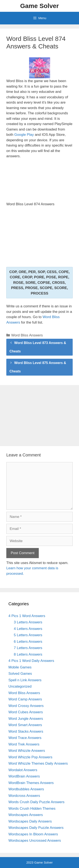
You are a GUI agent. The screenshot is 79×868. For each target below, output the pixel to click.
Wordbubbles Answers (26, 789)
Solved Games (20, 674)
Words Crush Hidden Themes (32, 809)
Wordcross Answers (24, 796)
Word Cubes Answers (26, 712)
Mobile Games (20, 667)
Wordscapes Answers (26, 815)
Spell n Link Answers (25, 680)
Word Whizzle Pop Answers (30, 757)
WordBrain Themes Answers (31, 783)
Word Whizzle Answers (27, 751)
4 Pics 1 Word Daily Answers (31, 661)
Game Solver (39, 6)
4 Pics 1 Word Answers (27, 616)
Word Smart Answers (25, 725)
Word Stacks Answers (26, 731)
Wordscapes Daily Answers (30, 821)
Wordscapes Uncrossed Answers (35, 841)
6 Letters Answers (28, 642)
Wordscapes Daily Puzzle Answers (36, 828)
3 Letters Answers (28, 622)
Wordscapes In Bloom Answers (33, 834)
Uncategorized (20, 686)
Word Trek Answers (24, 744)
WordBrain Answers (24, 776)
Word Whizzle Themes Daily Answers (38, 763)
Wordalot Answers (23, 770)
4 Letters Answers (28, 629)
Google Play (24, 135)
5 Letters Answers (28, 635)
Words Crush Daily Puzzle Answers (36, 802)
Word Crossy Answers (26, 706)
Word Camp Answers (25, 699)
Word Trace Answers (25, 738)
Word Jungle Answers (26, 719)
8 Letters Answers (28, 654)
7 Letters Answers (28, 648)
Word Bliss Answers (27, 335)
